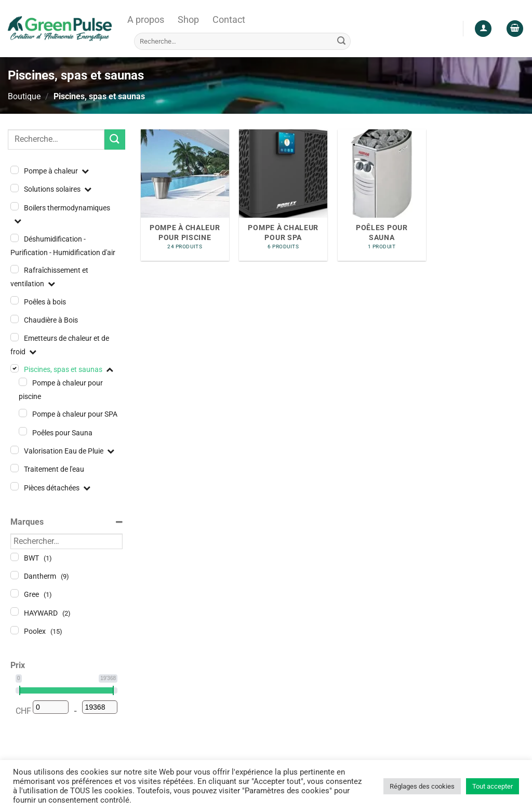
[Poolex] (15, 630)
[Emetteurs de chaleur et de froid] (15, 337)
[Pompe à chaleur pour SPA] (23, 413)
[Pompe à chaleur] (15, 170)
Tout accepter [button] (493, 786)
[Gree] (15, 593)
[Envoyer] (341, 41)
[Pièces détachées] (15, 486)
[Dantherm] (15, 575)
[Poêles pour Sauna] (23, 431)
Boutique (24, 96)
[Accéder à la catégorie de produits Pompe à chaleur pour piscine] (185, 195)
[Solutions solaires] (15, 188)
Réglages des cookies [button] (422, 786)
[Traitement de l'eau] (15, 468)
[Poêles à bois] (15, 300)
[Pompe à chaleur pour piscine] (23, 382)
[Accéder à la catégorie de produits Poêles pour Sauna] (382, 195)
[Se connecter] (483, 29)
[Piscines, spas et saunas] (15, 368)
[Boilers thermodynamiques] (15, 206)
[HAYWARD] (15, 611)
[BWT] (15, 557)
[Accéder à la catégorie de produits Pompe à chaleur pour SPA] (283, 195)
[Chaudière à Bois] (15, 319)
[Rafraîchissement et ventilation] (15, 269)
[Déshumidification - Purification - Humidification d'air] (15, 238)
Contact (229, 20)
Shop (188, 20)
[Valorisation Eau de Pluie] (15, 450)
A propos (146, 20)
